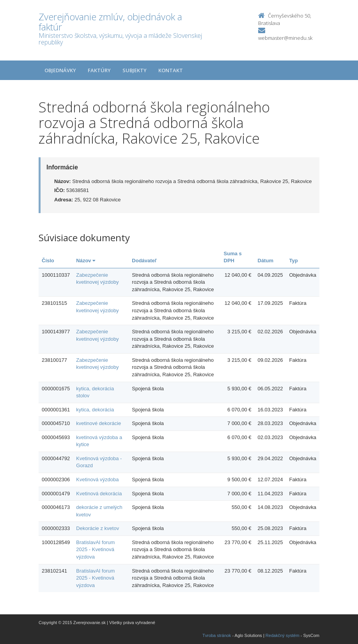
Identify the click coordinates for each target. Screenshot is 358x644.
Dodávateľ (144, 261)
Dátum (266, 261)
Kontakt (171, 70)
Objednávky (60, 70)
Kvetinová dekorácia (99, 494)
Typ (294, 261)
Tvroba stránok (217, 635)
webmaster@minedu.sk (285, 38)
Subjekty (135, 70)
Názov (86, 261)
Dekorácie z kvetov (97, 528)
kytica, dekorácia (95, 410)
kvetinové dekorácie (98, 423)
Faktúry (99, 70)
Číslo (48, 261)
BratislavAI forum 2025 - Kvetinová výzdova (95, 550)
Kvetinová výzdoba (97, 479)
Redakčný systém (283, 635)
